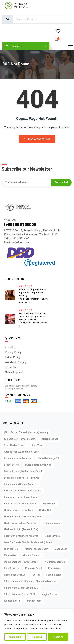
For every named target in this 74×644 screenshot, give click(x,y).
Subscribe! (61, 182)
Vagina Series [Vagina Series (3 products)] (50, 594)
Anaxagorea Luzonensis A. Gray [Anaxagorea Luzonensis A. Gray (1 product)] (21, 452)
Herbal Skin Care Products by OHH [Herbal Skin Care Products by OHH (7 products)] (23, 517)
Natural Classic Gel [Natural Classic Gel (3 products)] (55, 562)
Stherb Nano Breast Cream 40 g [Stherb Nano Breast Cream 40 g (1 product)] (21, 588)
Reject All (37, 637)
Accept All (58, 637)
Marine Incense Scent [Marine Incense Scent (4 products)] (36, 549)
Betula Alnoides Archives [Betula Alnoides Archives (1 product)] (18, 458)
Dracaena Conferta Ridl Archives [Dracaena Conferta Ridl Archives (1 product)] (22, 478)
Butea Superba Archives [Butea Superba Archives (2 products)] (38, 465)
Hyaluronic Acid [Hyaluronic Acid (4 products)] (51, 523)
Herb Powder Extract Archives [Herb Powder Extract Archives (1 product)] (20, 523)
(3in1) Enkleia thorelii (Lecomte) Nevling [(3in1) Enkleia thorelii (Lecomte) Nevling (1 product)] (26, 432)
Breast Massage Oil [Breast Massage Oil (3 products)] (48, 458)
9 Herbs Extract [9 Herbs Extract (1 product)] (50, 439)
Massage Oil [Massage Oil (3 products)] (61, 549)
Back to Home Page (37, 139)
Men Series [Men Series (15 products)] (10, 555)
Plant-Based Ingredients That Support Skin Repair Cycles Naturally (32, 293)
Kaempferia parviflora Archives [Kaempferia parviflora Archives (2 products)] (21, 536)
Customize (15, 637)
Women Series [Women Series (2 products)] (12, 601)
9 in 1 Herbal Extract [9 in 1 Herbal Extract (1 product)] (15, 445)
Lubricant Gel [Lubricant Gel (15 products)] (11, 549)
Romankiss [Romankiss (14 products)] (54, 568)
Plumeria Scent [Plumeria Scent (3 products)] (34, 568)
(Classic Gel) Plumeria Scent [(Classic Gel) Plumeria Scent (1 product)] (20, 439)
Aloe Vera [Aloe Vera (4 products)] (37, 445)
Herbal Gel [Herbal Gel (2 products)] (45, 510)
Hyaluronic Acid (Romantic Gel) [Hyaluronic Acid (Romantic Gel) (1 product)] (21, 529)
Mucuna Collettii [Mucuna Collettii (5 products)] (31, 555)
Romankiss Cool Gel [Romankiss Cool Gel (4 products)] (15, 575)
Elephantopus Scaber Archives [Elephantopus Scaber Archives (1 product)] (21, 484)
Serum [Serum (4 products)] (36, 575)
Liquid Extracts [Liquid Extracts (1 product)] (53, 536)
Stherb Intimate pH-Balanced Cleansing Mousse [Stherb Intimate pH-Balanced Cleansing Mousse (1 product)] (30, 581)
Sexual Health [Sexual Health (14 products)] (54, 575)
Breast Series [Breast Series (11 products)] (11, 465)
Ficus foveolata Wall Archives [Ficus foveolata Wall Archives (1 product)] (20, 504)
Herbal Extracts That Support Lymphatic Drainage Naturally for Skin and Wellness (34, 316)
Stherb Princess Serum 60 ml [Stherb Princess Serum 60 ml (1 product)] (20, 594)
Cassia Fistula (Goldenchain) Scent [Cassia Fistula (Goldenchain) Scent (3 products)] (23, 471)
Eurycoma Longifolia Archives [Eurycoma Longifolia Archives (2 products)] (20, 497)
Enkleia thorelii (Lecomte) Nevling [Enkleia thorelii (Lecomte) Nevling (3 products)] (23, 491)
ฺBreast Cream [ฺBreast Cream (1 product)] (34, 601)
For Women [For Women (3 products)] (49, 504)
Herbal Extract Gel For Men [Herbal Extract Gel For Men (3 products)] (18, 510)
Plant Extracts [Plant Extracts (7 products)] (11, 568)
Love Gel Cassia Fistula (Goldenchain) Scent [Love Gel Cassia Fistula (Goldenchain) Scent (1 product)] (28, 542)
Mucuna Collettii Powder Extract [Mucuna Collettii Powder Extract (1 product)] (21, 562)
